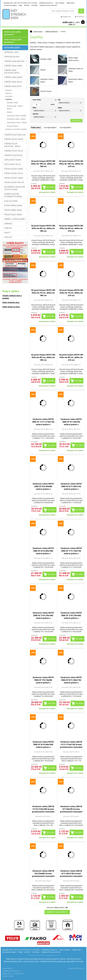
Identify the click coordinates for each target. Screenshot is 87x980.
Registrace (66, 17)
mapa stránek (7, 968)
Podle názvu (36, 127)
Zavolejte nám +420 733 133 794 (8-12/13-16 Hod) (20, 3)
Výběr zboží (70, 3)
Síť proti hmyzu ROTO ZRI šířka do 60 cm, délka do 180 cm (43, 228)
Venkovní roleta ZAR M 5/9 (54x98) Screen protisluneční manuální (43, 873)
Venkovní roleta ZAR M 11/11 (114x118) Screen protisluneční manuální (71, 744)
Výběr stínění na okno (11, 307)
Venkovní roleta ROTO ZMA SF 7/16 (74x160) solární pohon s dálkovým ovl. (71, 615)
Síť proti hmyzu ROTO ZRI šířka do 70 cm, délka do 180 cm (43, 293)
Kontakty (34, 5)
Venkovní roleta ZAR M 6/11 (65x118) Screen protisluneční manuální (71, 873)
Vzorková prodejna (10, 5)
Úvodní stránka (38, 31)
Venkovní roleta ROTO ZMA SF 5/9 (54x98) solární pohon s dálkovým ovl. (43, 486)
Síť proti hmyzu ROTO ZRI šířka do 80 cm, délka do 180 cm (43, 357)
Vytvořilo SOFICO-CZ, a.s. (77, 968)
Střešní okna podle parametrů (12, 33)
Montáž (27, 5)
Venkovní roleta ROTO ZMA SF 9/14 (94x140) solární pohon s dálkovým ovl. (43, 744)
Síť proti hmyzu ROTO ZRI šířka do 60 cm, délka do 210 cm (71, 228)
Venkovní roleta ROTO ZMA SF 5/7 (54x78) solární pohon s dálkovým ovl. (71, 422)
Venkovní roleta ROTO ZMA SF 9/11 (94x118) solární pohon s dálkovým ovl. (71, 680)
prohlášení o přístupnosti (11, 971)
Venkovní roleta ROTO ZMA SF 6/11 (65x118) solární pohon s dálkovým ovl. (71, 486)
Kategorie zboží (12, 48)
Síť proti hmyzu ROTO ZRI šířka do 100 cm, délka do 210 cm (71, 164)
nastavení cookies (8, 976)
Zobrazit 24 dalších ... (57, 912)
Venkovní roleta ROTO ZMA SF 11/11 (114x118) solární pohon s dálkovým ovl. (43, 422)
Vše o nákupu (60, 3)
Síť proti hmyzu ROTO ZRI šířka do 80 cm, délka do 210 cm (71, 357)
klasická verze (7, 974)
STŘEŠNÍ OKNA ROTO (51, 31)
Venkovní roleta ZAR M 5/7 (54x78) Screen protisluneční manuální (71, 809)
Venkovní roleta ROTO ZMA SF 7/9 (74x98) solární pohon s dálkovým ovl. (43, 680)
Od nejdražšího (66, 127)
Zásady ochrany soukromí (48, 5)
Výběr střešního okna (11, 302)
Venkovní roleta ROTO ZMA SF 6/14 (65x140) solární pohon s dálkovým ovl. (43, 551)
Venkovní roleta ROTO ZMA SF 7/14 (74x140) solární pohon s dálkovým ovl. (43, 615)
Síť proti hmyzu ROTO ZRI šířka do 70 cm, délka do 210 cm (71, 293)
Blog (20, 5)
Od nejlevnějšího (50, 127)
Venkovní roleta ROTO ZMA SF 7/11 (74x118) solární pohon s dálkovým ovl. (71, 551)
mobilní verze (18, 974)
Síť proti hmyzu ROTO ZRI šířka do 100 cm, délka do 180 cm (43, 164)
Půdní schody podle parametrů (13, 41)
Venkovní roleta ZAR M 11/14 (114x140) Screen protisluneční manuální (43, 809)
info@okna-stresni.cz (46, 3)
